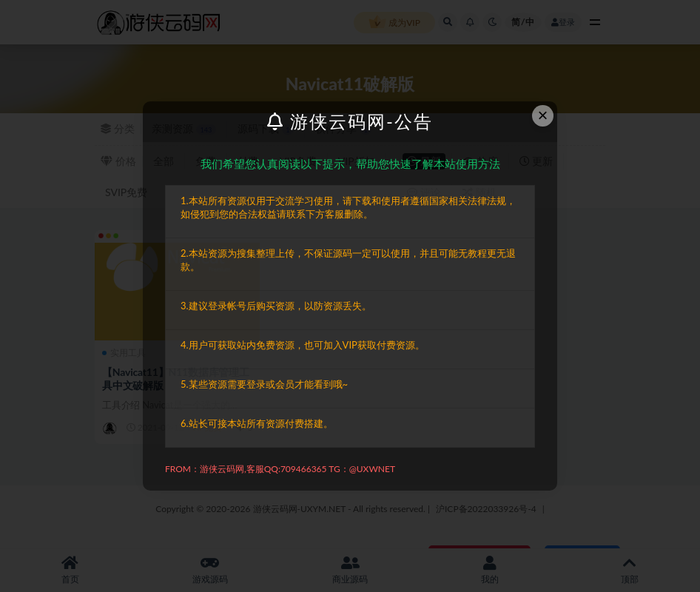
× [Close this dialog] (543, 115)
